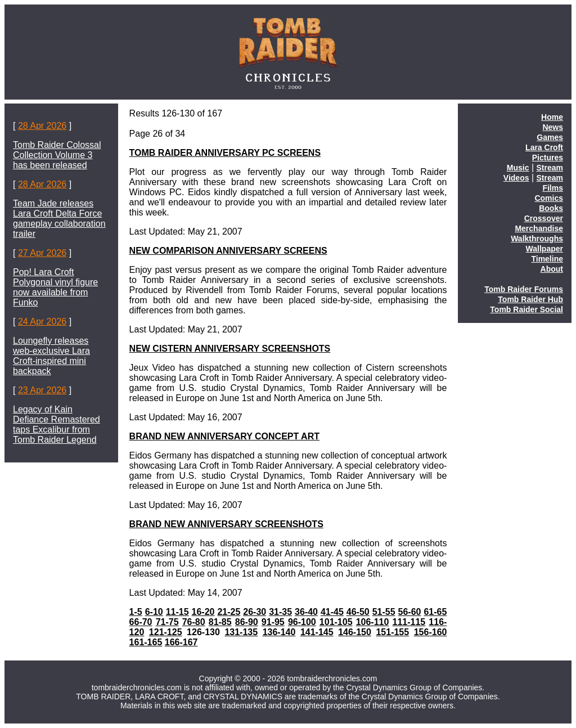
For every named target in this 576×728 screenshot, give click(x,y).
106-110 (373, 622)
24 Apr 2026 (42, 322)
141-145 (317, 632)
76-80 (194, 622)
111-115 (409, 622)
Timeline (547, 259)
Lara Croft (544, 147)
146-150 (355, 632)
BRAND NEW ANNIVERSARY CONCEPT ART (224, 436)
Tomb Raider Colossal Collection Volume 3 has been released (57, 155)
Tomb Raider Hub (530, 299)
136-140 (279, 632)
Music (518, 168)
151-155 (392, 632)
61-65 (435, 612)
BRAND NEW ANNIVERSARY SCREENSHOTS (226, 524)
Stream (550, 168)
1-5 (136, 612)
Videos (516, 178)
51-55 (384, 612)
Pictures (548, 158)
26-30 (255, 612)
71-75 (167, 622)
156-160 (431, 632)
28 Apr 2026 (42, 126)
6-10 (154, 612)
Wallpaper (544, 249)
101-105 (336, 622)
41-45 (332, 612)
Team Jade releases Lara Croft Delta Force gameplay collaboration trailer (59, 219)
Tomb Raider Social (526, 309)
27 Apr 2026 (42, 253)
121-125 (166, 632)
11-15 (177, 612)
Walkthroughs (537, 239)
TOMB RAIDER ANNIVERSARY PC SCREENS (225, 153)
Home (552, 117)
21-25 (229, 612)
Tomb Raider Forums (524, 289)
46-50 (358, 612)
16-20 (203, 612)
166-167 (181, 642)
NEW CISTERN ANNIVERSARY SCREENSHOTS (230, 349)
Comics (549, 198)
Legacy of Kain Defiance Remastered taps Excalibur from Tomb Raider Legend (57, 424)
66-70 (141, 622)
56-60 (410, 612)
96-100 (302, 622)
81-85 (220, 622)
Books (551, 208)
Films (553, 188)
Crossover (544, 218)
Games (550, 137)
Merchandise (539, 228)
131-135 (241, 632)
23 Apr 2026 (42, 390)
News (553, 127)
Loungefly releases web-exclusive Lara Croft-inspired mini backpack (51, 356)
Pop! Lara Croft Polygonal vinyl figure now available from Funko (55, 287)
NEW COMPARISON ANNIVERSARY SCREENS (228, 251)
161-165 (146, 642)
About (552, 269)
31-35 (280, 612)
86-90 (247, 622)
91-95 (273, 622)
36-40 (306, 612)
